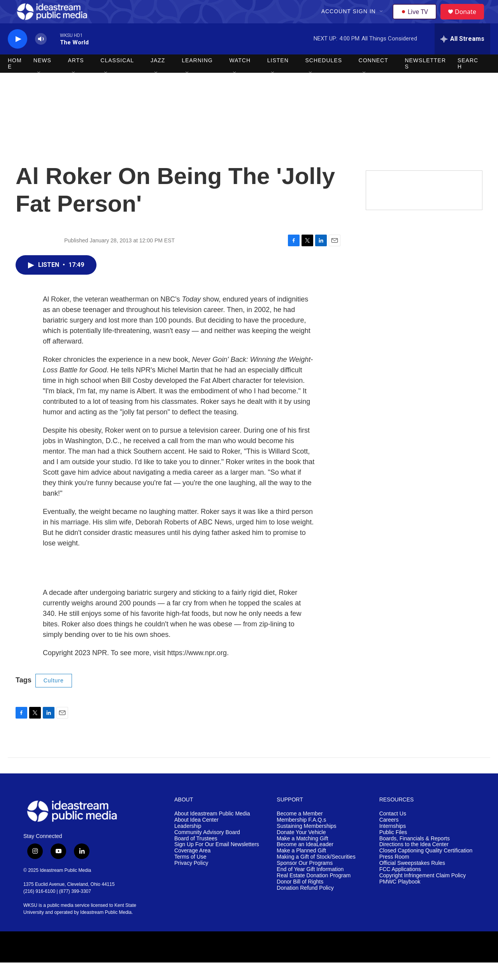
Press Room (394, 874)
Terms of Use (190, 874)
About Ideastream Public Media (212, 831)
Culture (54, 698)
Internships (393, 844)
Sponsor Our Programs (305, 881)
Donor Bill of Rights (300, 899)
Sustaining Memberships (306, 844)
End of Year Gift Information (310, 887)
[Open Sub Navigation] (382, 20)
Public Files (393, 850)
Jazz (158, 78)
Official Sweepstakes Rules (412, 881)
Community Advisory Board (207, 850)
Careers (389, 837)
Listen (278, 78)
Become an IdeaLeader (305, 862)
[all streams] (462, 56)
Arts (76, 78)
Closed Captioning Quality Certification (426, 868)
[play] (18, 57)
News (42, 78)
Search (468, 81)
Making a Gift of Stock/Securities (316, 874)
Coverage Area (192, 868)
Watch (240, 78)
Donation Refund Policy (305, 905)
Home (15, 81)
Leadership (188, 844)
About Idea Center (196, 837)
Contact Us (393, 831)
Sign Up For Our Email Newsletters (217, 862)
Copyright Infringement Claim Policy (423, 893)
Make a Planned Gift (301, 868)
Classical (117, 78)
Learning (197, 78)
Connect (373, 78)
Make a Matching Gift (302, 856)
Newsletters (425, 81)
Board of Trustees (196, 856)
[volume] (41, 57)
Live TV (417, 20)
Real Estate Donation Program (314, 893)
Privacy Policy (191, 881)
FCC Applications (400, 887)
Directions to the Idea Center (414, 862)
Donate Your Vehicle (301, 850)
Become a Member (300, 831)
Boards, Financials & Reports (415, 856)
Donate (470, 20)
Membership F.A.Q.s (301, 837)
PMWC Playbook (400, 899)
